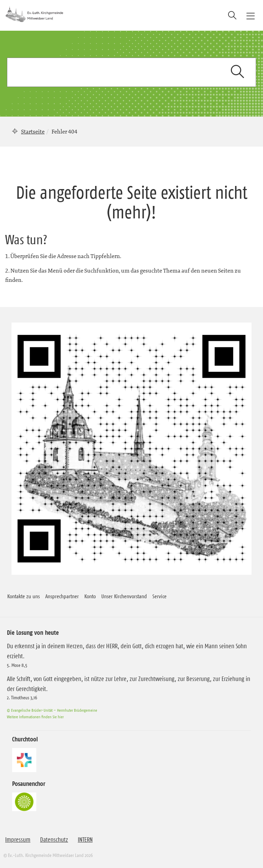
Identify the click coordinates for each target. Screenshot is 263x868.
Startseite (33, 131)
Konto (90, 596)
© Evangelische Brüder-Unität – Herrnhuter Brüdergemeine (52, 710)
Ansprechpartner (62, 596)
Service (159, 596)
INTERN (85, 840)
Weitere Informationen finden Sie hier (35, 717)
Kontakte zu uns (24, 596)
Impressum (18, 840)
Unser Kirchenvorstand (124, 596)
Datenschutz (54, 840)
